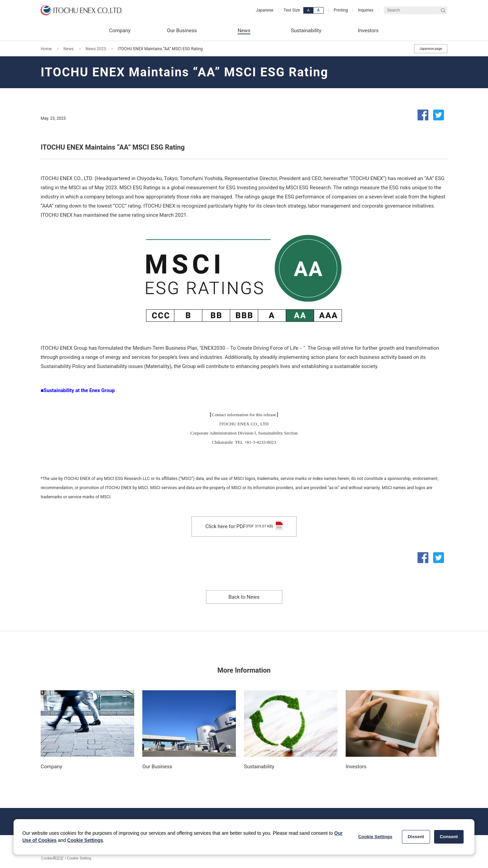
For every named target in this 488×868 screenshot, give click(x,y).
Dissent (416, 837)
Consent (449, 837)
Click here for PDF (244, 526)
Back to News (244, 597)
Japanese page (431, 49)
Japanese (265, 10)
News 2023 (96, 49)
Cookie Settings (85, 840)
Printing (341, 10)
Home (46, 49)
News (68, 49)
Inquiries (366, 10)
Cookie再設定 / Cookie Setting (66, 858)
